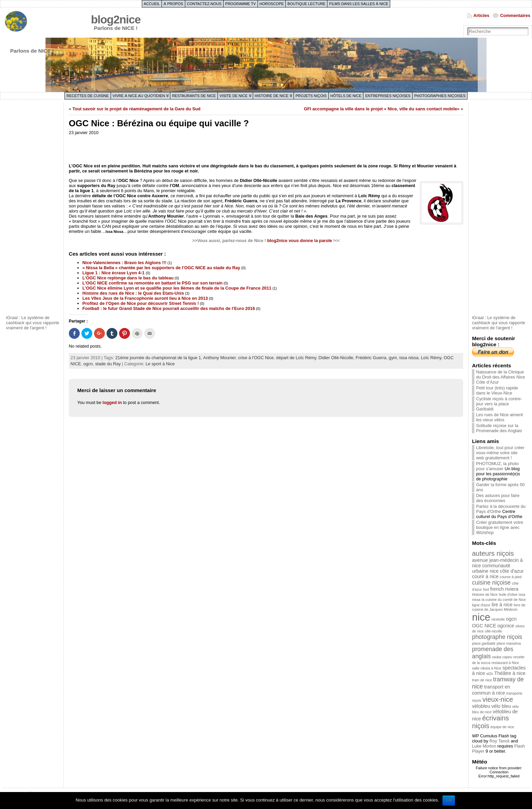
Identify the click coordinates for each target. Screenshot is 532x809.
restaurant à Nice (505, 663)
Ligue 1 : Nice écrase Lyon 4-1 (114, 273)
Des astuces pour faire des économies (498, 498)
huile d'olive (508, 594)
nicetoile (498, 619)
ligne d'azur (481, 605)
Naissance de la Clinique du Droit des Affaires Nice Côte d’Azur (500, 377)
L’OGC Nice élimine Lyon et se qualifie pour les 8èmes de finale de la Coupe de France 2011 (177, 288)
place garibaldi (484, 643)
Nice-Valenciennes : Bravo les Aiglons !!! (125, 263)
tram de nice (482, 680)
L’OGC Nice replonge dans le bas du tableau (128, 278)
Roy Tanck (499, 741)
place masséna (509, 643)
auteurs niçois (493, 553)
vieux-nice (498, 699)
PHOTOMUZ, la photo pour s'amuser (497, 466)
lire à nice (502, 605)
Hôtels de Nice (346, 96)
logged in (112, 402)
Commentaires (515, 15)
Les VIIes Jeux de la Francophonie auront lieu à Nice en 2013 (145, 298)
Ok (449, 800)
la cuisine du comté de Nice (504, 600)
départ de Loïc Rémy (296, 358)
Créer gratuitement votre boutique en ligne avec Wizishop (500, 527)
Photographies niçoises (440, 96)
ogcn (88, 364)
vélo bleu (501, 706)
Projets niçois (311, 96)
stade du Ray (108, 364)
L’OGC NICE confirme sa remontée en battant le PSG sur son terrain (153, 283)
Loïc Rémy (431, 358)
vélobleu (481, 706)
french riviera (504, 589)
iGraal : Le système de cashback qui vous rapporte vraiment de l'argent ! (33, 323)
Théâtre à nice (510, 673)
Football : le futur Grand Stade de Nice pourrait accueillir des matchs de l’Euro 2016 (169, 308)
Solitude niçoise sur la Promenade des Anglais (499, 428)
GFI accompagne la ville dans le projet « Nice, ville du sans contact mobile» (382, 109)
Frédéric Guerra (371, 358)
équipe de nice (502, 727)
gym (393, 358)
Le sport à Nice (160, 364)
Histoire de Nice (272, 96)
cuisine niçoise (491, 583)
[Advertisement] (33, 208)
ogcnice (506, 626)
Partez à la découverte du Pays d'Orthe (501, 509)
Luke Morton (484, 746)
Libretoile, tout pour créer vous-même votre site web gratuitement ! (500, 453)
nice (481, 617)
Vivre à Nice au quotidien (139, 96)
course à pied (511, 577)
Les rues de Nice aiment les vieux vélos (499, 417)
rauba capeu (502, 657)
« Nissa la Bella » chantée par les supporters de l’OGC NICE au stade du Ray (161, 268)
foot (486, 589)
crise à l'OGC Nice (256, 358)
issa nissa (409, 358)
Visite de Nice (234, 96)
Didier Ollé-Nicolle (336, 358)
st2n (490, 674)
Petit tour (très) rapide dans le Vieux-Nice (497, 390)
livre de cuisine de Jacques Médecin (499, 607)
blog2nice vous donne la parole (299, 241)
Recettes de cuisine (88, 96)
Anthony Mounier (220, 358)
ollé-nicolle (493, 631)
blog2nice (116, 20)
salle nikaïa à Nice (487, 668)
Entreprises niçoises (388, 96)
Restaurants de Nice (194, 96)
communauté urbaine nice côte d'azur (498, 568)
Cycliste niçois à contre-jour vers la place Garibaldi (499, 404)
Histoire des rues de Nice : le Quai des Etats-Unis (133, 293)
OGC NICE (484, 626)
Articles (481, 15)
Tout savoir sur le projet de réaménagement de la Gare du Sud (137, 109)
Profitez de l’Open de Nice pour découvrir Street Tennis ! (141, 303)
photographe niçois (497, 637)
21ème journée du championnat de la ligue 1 (158, 358)
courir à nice (485, 576)
